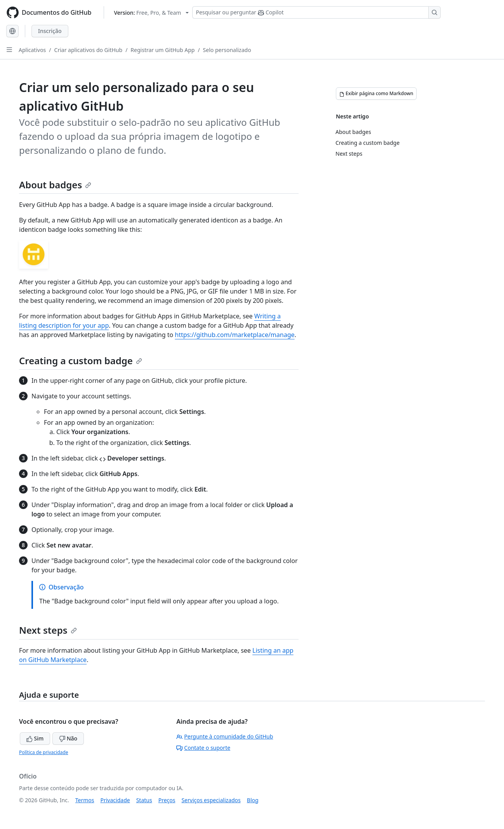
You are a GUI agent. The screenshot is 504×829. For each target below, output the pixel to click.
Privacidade (115, 800)
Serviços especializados (211, 800)
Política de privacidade (43, 752)
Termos (85, 800)
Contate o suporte (203, 748)
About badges (55, 185)
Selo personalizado (227, 50)
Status (144, 800)
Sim (35, 738)
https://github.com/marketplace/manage (235, 335)
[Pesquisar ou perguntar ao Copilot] (316, 12)
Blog (253, 800)
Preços (167, 800)
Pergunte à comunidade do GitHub (225, 736)
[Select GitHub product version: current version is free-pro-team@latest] (151, 13)
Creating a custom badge (81, 361)
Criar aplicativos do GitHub (89, 50)
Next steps (48, 630)
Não (68, 738)
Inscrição (50, 31)
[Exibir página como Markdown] (376, 94)
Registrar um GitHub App (162, 50)
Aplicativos (32, 50)
